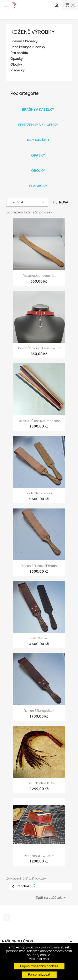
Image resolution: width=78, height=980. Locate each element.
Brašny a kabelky (24, 41)
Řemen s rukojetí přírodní (39, 566)
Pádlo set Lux (39, 638)
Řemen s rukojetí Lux (39, 711)
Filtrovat (61, 202)
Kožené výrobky (32, 32)
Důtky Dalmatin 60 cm (39, 783)
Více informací (39, 959)
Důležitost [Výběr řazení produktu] (27, 202)
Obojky (16, 64)
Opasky (17, 59)
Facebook (7, 918)
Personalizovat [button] (39, 974)
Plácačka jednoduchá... (39, 276)
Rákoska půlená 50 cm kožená (39, 421)
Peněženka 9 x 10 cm (39, 856)
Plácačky (17, 70)
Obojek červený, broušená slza (39, 348)
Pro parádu (19, 53)
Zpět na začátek (51, 898)
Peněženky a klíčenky (28, 47)
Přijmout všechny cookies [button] (39, 966)
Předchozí (20, 886)
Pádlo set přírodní (39, 493)
